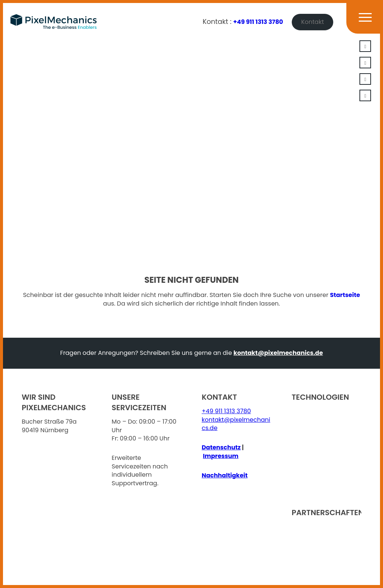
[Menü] (361, 22)
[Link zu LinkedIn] (365, 46)
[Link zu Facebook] (365, 95)
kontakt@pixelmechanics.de (278, 353)
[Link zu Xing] (365, 63)
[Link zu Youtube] (365, 79)
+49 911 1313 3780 (258, 22)
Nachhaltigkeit (225, 475)
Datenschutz (221, 447)
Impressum (221, 456)
